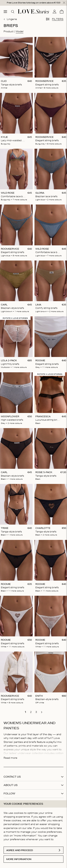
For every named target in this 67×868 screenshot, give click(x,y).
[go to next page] (42, 712)
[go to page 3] (36, 712)
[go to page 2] (31, 712)
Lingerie (10, 19)
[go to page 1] (26, 712)
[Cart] (62, 12)
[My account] (54, 12)
